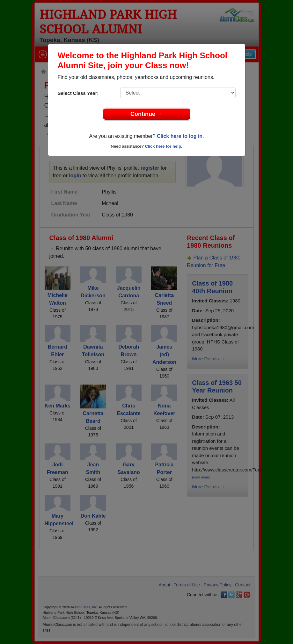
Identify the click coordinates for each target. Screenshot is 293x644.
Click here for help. (163, 146)
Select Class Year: (78, 93)
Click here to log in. (180, 136)
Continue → (146, 114)
